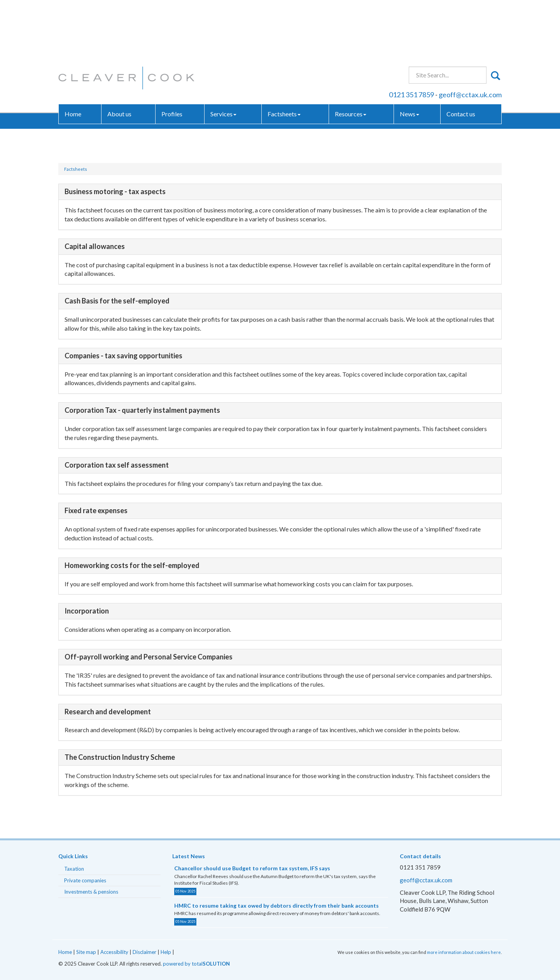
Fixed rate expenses (96, 510)
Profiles (172, 56)
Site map (86, 952)
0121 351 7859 (411, 37)
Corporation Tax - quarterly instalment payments (142, 410)
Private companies (85, 880)
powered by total (196, 964)
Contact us (461, 56)
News (409, 56)
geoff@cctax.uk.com (470, 37)
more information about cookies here (464, 952)
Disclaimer (144, 952)
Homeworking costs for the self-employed (132, 565)
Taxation (74, 869)
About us (119, 56)
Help (166, 952)
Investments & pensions (91, 892)
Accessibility (114, 952)
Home (73, 56)
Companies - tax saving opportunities (123, 356)
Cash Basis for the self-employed (117, 301)
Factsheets (284, 56)
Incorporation (87, 611)
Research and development (108, 712)
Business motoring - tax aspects (115, 191)
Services (223, 56)
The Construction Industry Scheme (120, 757)
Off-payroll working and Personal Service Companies (149, 657)
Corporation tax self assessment (117, 465)
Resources (351, 56)
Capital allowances (95, 246)
